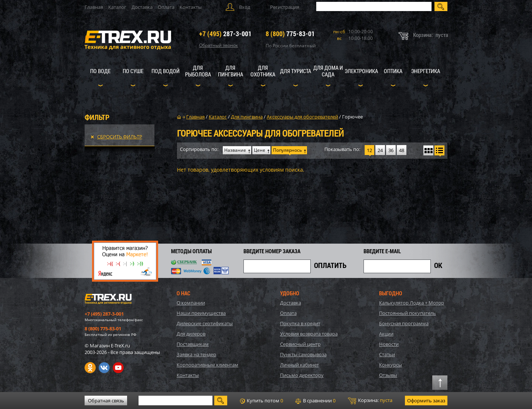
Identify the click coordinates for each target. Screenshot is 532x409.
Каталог (117, 7)
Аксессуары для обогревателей (302, 117)
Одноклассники (90, 368)
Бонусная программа (404, 323)
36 (391, 150)
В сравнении (315, 401)
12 (369, 150)
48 (402, 150)
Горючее (352, 117)
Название (235, 150)
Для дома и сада (328, 71)
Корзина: (370, 401)
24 (380, 150)
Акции (386, 334)
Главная (94, 7)
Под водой (166, 71)
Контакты (191, 7)
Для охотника (263, 71)
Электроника (361, 71)
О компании (191, 303)
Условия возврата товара (309, 334)
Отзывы (388, 375)
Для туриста (296, 71)
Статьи (387, 354)
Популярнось (287, 150)
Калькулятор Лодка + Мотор (412, 303)
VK (104, 368)
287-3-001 (225, 34)
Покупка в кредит (300, 323)
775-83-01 (290, 34)
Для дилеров (191, 334)
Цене (260, 150)
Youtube (118, 368)
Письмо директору (302, 375)
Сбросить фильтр (120, 137)
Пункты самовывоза (303, 354)
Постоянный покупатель (407, 313)
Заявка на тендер (196, 354)
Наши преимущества (201, 313)
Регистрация (285, 7)
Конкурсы (391, 365)
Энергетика (426, 71)
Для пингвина (231, 71)
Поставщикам (193, 344)
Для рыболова (198, 71)
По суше (133, 71)
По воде (100, 71)
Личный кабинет (299, 365)
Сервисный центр (300, 344)
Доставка (142, 7)
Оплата (166, 7)
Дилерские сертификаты (205, 323)
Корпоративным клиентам (207, 365)
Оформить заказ (426, 401)
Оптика (393, 71)
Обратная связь (106, 401)
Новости (389, 344)
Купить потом (261, 401)
